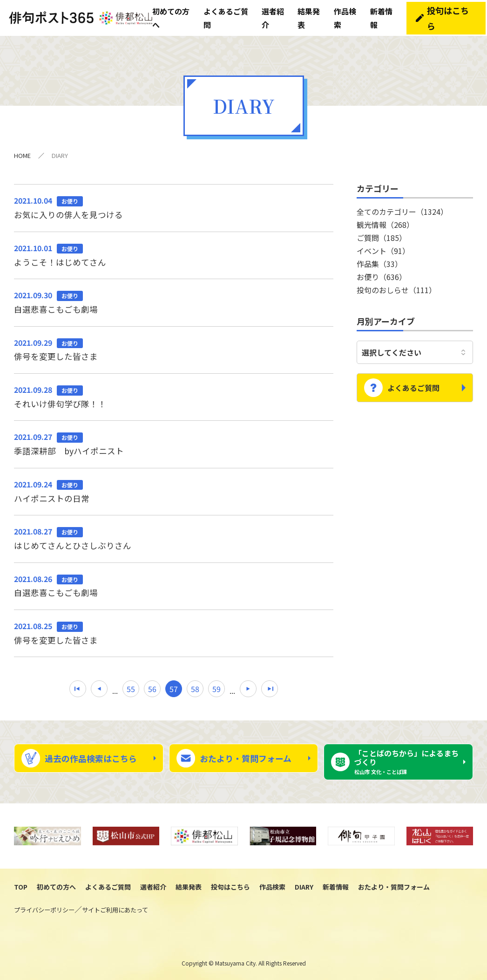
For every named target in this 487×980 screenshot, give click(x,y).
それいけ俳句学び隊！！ (174, 395)
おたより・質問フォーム (246, 759)
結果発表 (189, 888)
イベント (383, 247)
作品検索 (272, 888)
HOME (22, 152)
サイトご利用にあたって (115, 911)
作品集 (379, 260)
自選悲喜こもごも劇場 (174, 300)
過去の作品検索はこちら (91, 759)
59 (216, 689)
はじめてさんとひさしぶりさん (174, 538)
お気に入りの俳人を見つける (174, 204)
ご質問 (382, 234)
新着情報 (336, 888)
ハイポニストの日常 (174, 490)
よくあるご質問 (413, 381)
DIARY (304, 888)
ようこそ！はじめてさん (174, 252)
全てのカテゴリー (402, 208)
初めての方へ (56, 888)
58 (195, 689)
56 (152, 689)
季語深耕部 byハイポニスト (174, 442)
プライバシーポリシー (44, 911)
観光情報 (385, 221)
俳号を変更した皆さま (174, 347)
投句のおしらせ (396, 287)
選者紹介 (153, 888)
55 (131, 689)
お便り (382, 274)
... (115, 691)
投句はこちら (450, 16)
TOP (21, 888)
